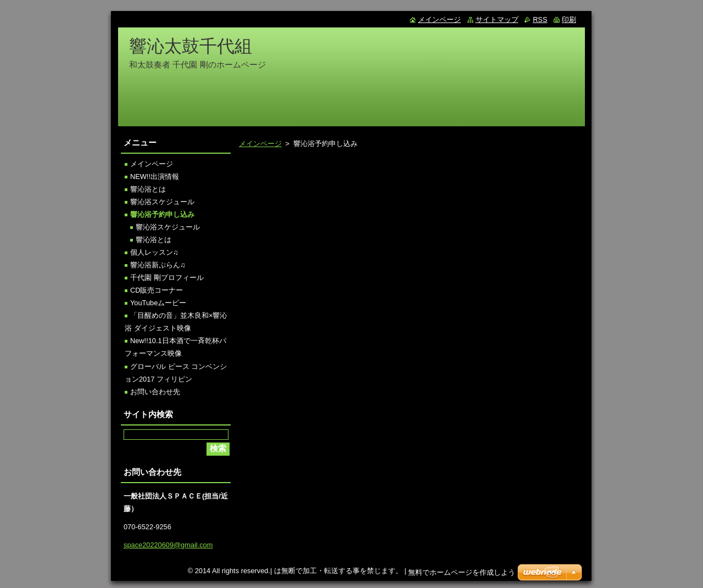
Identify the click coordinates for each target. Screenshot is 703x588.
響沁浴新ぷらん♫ (158, 265)
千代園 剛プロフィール (167, 278)
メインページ (260, 144)
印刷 (569, 19)
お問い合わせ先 (155, 392)
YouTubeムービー (158, 303)
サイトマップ (497, 19)
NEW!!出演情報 (155, 177)
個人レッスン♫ (154, 252)
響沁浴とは (148, 189)
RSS (540, 19)
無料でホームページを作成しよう (462, 575)
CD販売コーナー (157, 290)
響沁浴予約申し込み (162, 214)
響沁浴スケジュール (162, 202)
